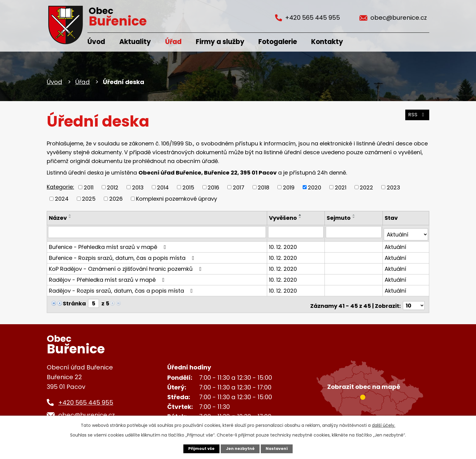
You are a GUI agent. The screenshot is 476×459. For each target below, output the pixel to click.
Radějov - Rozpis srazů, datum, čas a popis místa (122, 288)
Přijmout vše (199, 448)
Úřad (173, 42)
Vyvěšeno (284, 218)
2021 (341, 187)
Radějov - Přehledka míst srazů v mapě (108, 277)
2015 (188, 187)
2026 (116, 199)
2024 (62, 199)
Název (58, 218)
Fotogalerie (278, 42)
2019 (289, 187)
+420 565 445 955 (86, 397)
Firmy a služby (220, 42)
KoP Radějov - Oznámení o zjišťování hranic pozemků (126, 266)
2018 (263, 187)
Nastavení (279, 448)
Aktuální (396, 244)
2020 (314, 187)
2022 (366, 187)
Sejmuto (340, 218)
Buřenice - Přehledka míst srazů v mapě (109, 244)
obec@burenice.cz (87, 410)
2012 (113, 187)
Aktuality (135, 42)
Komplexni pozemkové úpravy (177, 199)
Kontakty (327, 42)
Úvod (96, 42)
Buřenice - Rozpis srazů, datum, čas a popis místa (123, 255)
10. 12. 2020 (284, 244)
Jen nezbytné (240, 448)
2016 (213, 187)
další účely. (384, 424)
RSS (416, 118)
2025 (89, 199)
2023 (393, 187)
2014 (163, 187)
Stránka (74, 301)
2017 (239, 187)
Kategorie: (60, 187)
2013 (138, 187)
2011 (89, 187)
